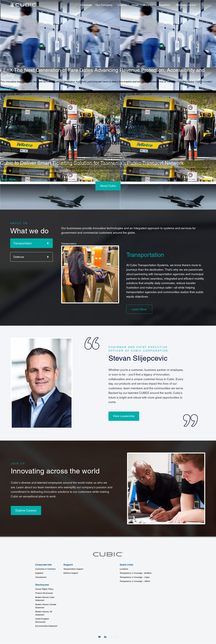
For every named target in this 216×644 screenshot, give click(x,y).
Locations (124, 569)
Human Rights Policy (44, 589)
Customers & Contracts (45, 569)
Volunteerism (41, 577)
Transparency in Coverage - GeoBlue (136, 573)
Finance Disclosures (44, 593)
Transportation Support (73, 569)
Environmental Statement (46, 626)
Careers (122, 5)
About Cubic (108, 186)
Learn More (8, 88)
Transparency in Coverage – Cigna (135, 577)
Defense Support (71, 573)
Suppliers (164, 5)
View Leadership (124, 416)
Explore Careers (26, 511)
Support (148, 5)
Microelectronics (186, 5)
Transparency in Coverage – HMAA (135, 581)
